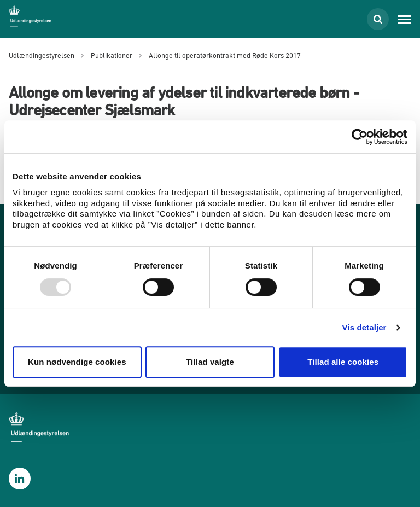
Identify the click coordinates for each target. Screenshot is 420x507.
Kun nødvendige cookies (77, 362)
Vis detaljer (364, 327)
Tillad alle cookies (343, 362)
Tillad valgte (210, 362)
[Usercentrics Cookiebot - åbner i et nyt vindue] (360, 137)
